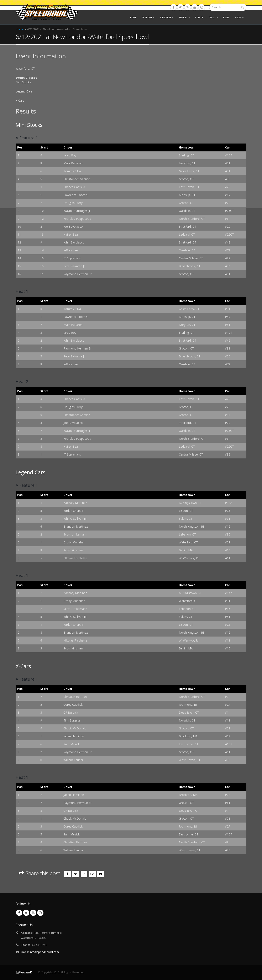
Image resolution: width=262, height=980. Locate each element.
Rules (226, 17)
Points (199, 17)
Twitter (76, 874)
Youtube (33, 913)
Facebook (67, 874)
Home (133, 17)
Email (101, 874)
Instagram (40, 913)
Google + (92, 874)
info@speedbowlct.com (44, 952)
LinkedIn (84, 874)
